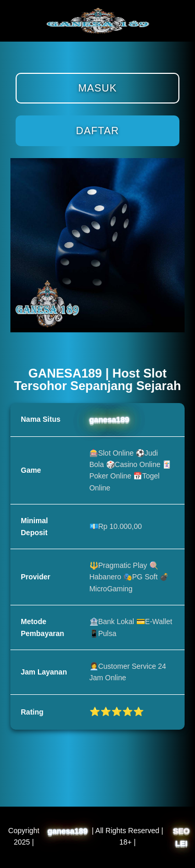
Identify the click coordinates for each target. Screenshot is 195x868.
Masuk (97, 88)
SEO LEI (181, 837)
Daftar (97, 131)
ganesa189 (109, 419)
